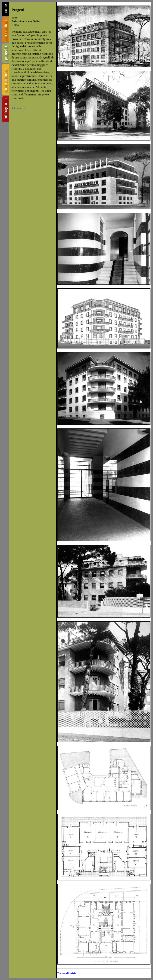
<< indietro (18, 108)
